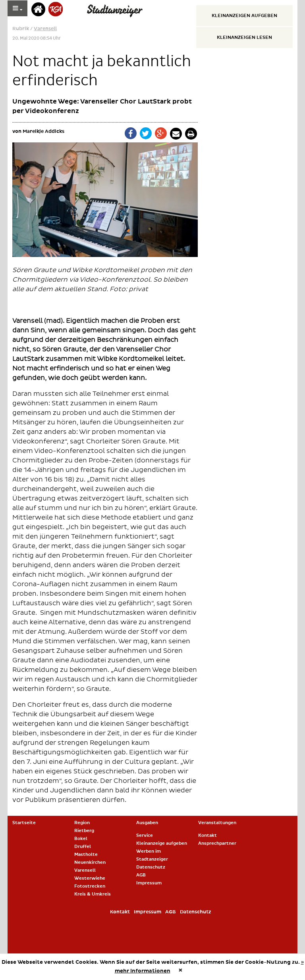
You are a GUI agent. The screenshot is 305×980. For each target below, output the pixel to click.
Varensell (45, 29)
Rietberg (84, 831)
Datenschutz (151, 867)
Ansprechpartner (217, 843)
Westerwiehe (90, 878)
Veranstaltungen (217, 823)
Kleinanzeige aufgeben (162, 843)
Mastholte (86, 854)
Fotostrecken (90, 886)
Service (145, 835)
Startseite (24, 823)
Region (82, 823)
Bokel (81, 839)
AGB (141, 875)
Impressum (149, 883)
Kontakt (208, 835)
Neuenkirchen (90, 862)
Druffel (83, 847)
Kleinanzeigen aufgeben (244, 16)
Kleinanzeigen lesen (244, 37)
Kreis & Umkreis (93, 894)
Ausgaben (147, 823)
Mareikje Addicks (43, 131)
